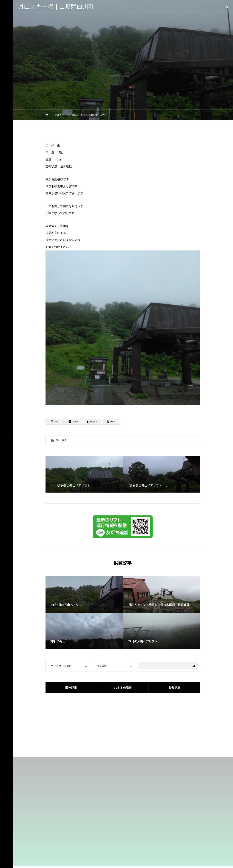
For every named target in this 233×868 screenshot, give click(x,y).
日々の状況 (61, 440)
